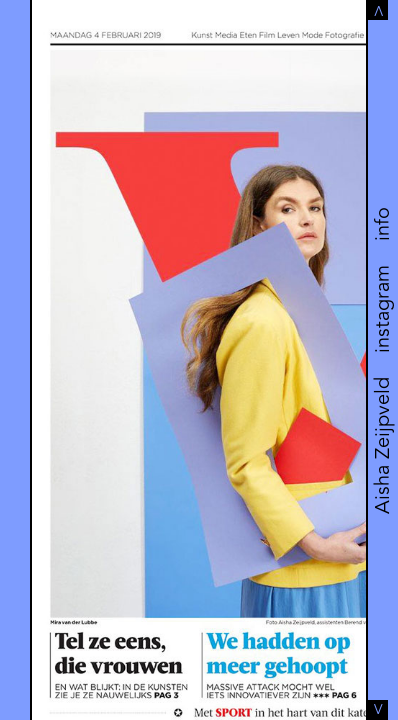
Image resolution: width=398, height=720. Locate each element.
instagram (382, 309)
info (382, 224)
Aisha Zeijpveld (382, 445)
